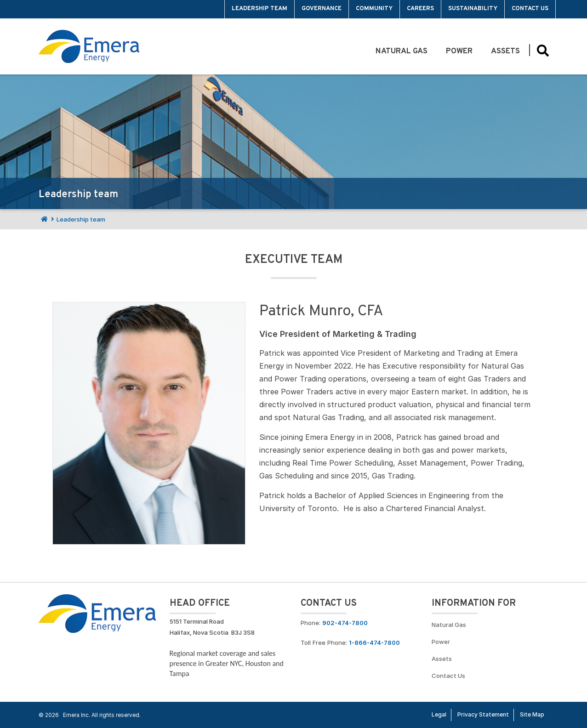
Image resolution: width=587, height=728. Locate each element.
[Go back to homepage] (89, 46)
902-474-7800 (345, 623)
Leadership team (259, 9)
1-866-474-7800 (374, 643)
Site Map (532, 714)
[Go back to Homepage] (97, 613)
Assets (505, 51)
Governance (322, 9)
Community (374, 9)
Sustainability (473, 9)
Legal (439, 714)
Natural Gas (402, 51)
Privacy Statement (483, 714)
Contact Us (530, 9)
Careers (420, 9)
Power (459, 51)
